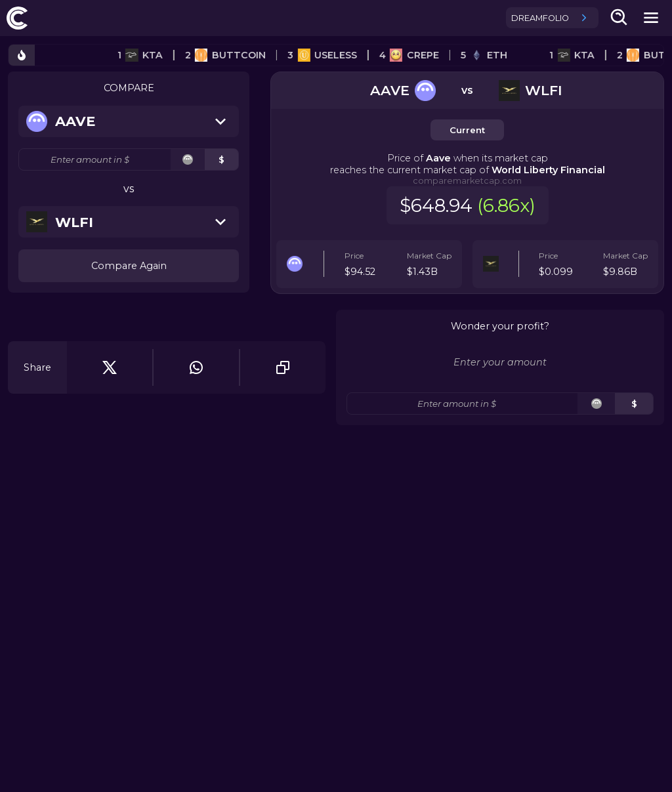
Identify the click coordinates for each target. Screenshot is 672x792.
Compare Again (129, 266)
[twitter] (110, 367)
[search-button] (619, 18)
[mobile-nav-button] (651, 18)
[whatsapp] (196, 367)
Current (467, 130)
